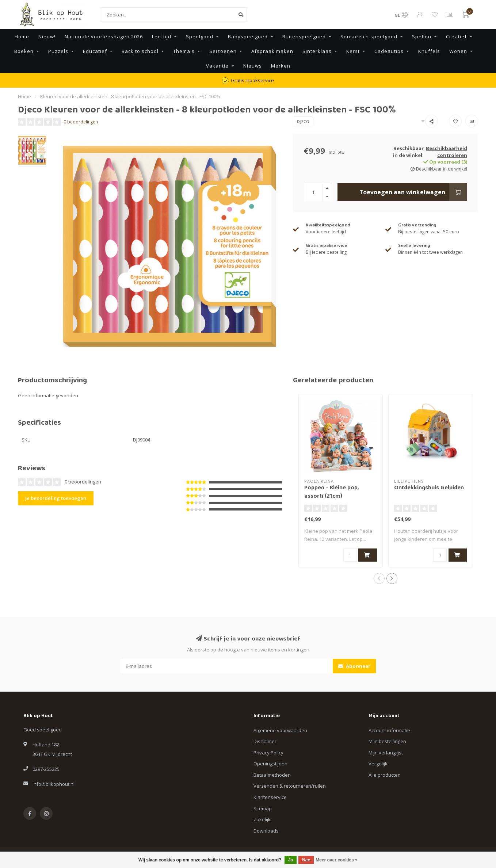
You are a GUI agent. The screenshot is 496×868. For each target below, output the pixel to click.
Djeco (303, 121)
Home (22, 37)
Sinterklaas (317, 51)
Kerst (353, 51)
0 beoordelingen (81, 122)
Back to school (140, 51)
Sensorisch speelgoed (369, 37)
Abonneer (354, 666)
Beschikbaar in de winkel (439, 169)
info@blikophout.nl (54, 784)
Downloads (266, 831)
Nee (306, 860)
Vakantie (217, 66)
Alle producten (385, 775)
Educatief (95, 51)
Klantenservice (270, 797)
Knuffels (429, 51)
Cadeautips (389, 51)
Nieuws (253, 66)
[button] (379, 578)
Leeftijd (162, 37)
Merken (281, 66)
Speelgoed (200, 37)
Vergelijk (378, 764)
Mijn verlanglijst (386, 753)
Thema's (184, 51)
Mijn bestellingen (387, 741)
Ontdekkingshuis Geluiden (429, 488)
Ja (291, 860)
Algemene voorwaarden (280, 730)
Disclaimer (265, 741)
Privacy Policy (268, 753)
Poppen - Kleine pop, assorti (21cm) (331, 492)
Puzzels (58, 51)
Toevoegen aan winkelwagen (413, 192)
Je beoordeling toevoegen (56, 498)
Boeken (24, 51)
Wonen (458, 51)
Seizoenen (223, 51)
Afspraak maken (272, 51)
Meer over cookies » (337, 860)
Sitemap (263, 808)
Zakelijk (262, 819)
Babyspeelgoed (248, 37)
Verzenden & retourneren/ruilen (290, 786)
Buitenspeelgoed (304, 37)
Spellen (422, 37)
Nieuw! (47, 37)
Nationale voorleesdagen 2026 (104, 37)
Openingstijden (270, 764)
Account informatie (389, 730)
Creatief (456, 37)
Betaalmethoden (272, 775)
